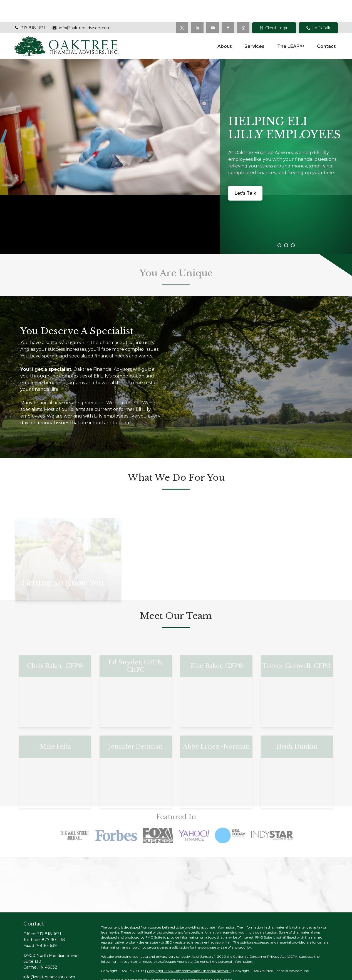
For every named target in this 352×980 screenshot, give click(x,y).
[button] (225, 24)
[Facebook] (228, 6)
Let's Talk (318, 6)
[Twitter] (182, 6)
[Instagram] (66, 964)
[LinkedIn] (197, 6)
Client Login (274, 6)
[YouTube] (213, 6)
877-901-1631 (54, 917)
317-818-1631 (30, 6)
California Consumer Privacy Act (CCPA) (266, 934)
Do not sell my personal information (223, 939)
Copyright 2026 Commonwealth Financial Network (189, 948)
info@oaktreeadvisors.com (81, 6)
